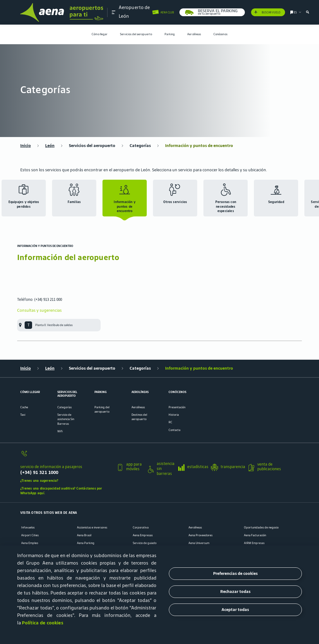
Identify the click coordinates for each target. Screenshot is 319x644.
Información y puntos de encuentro (199, 146)
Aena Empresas (143, 535)
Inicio (26, 146)
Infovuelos (28, 528)
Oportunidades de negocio (261, 528)
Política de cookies (43, 623)
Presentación (177, 407)
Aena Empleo (30, 543)
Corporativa (141, 528)
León (50, 146)
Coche (24, 407)
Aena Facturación (255, 535)
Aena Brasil (84, 535)
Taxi (23, 415)
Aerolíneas (194, 34)
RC (170, 422)
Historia (174, 415)
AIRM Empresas (254, 543)
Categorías (140, 146)
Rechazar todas (235, 592)
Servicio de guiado (145, 543)
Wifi (60, 431)
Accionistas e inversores (92, 528)
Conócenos (220, 34)
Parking (170, 34)
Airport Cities (30, 535)
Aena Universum (199, 543)
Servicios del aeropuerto (136, 34)
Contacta (174, 430)
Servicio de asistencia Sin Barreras (66, 419)
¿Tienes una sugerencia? (39, 481)
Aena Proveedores (200, 535)
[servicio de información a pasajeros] (66, 456)
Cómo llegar (100, 34)
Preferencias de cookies (235, 573)
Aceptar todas (235, 610)
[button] (114, 12)
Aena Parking (86, 543)
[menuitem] (100, 34)
